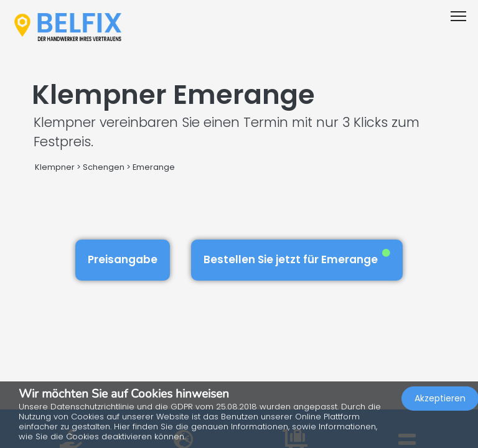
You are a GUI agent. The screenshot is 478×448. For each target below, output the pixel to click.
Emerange (154, 167)
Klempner (55, 167)
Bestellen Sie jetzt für (297, 258)
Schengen (104, 167)
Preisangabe (123, 259)
